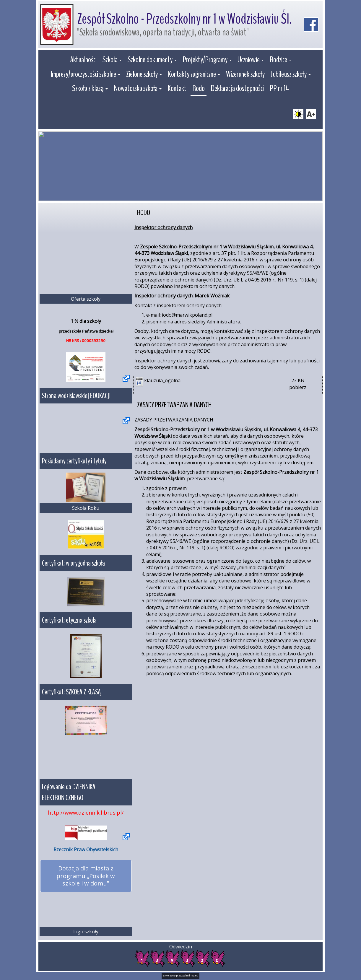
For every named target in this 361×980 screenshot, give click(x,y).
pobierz (298, 387)
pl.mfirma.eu (191, 976)
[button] (112, 60)
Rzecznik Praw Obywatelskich (86, 849)
